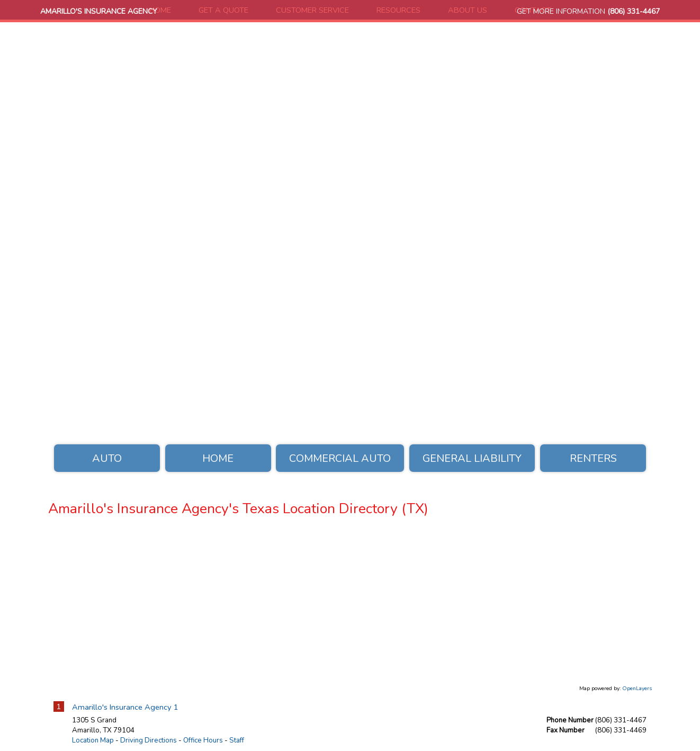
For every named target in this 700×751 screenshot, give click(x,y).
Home (218, 458)
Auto (107, 458)
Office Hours (203, 740)
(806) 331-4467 (634, 11)
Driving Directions (149, 740)
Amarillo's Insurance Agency (99, 11)
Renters (593, 458)
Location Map (93, 740)
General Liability (472, 458)
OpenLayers (637, 689)
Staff (237, 740)
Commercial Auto (340, 458)
